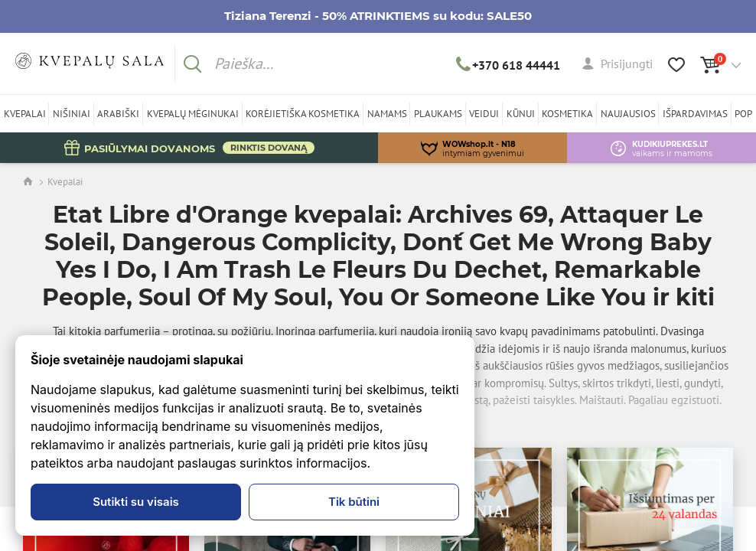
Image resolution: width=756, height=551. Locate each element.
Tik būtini (354, 502)
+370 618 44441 (508, 65)
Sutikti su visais (136, 502)
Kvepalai (65, 182)
